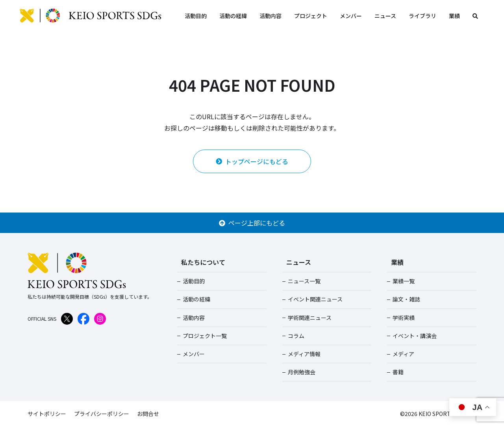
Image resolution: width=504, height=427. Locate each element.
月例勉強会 (302, 372)
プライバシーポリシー (102, 414)
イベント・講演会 (415, 336)
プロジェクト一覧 (205, 336)
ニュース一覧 (304, 281)
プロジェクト (311, 16)
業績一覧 (404, 281)
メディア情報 (304, 354)
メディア (403, 354)
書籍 (398, 372)
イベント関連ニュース (315, 299)
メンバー (351, 16)
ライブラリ (422, 16)
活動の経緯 (233, 16)
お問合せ (148, 414)
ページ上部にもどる (252, 223)
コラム (296, 336)
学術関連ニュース (310, 318)
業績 (454, 16)
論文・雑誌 (406, 299)
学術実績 (404, 318)
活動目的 (196, 16)
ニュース (385, 16)
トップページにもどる (252, 161)
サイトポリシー (47, 414)
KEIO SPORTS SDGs (91, 16)
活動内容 (271, 16)
